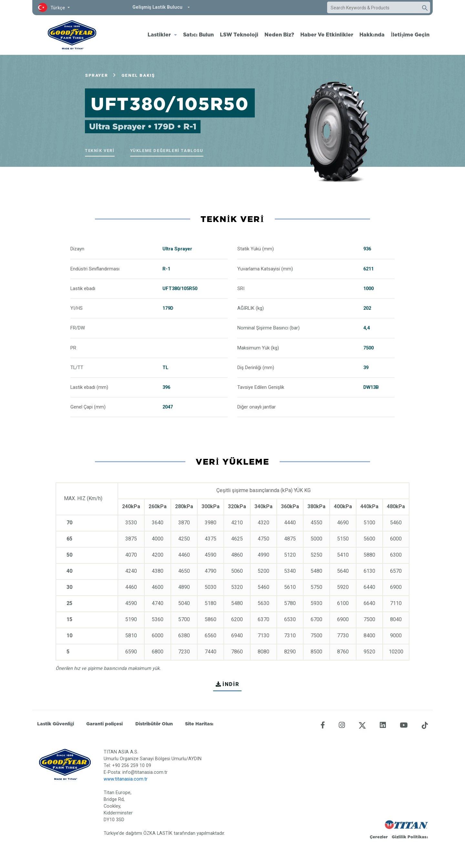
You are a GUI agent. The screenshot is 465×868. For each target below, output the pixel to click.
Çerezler (379, 837)
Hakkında (372, 35)
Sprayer (96, 75)
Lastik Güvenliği (56, 724)
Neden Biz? (279, 35)
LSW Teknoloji (239, 35)
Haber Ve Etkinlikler (327, 35)
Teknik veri (100, 151)
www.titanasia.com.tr (126, 779)
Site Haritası (199, 724)
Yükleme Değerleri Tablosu (167, 151)
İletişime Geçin (410, 35)
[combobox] (372, 8)
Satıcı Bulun (198, 35)
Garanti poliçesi (104, 724)
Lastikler (159, 35)
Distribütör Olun (154, 724)
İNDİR (227, 684)
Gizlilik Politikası (410, 837)
